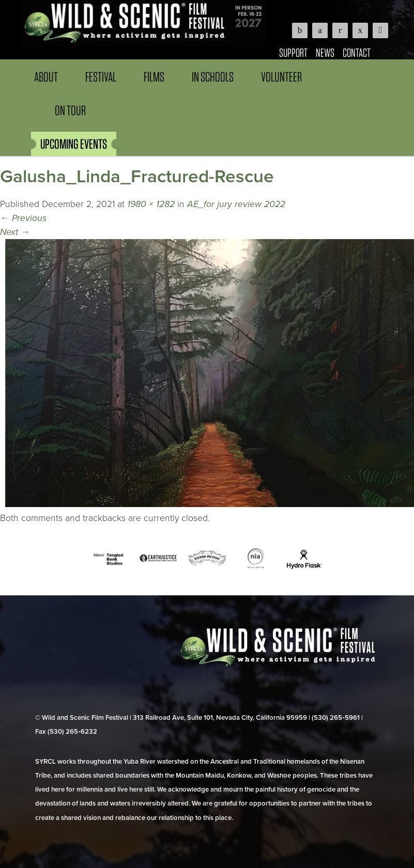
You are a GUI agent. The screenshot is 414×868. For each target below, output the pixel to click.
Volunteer (281, 77)
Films (154, 77)
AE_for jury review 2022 (236, 204)
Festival (101, 77)
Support (293, 52)
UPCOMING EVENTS (74, 144)
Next (15, 232)
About (46, 77)
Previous (23, 218)
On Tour (70, 110)
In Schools (213, 77)
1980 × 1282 (151, 204)
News (325, 52)
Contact (357, 52)
